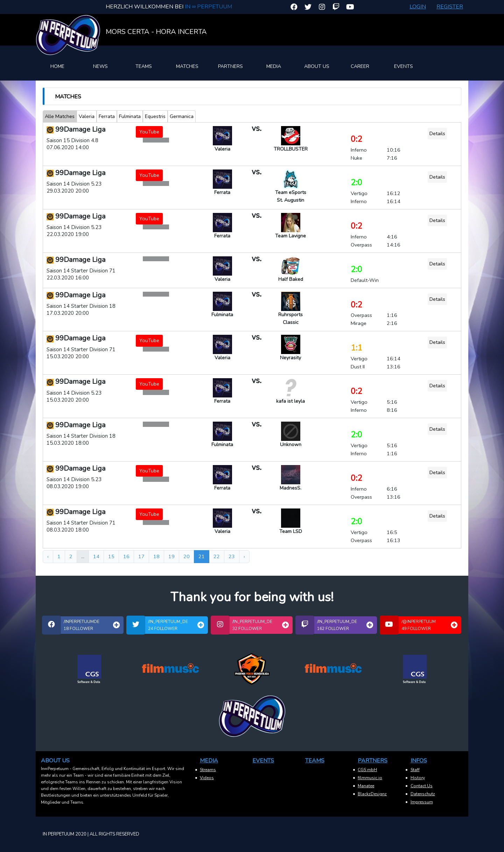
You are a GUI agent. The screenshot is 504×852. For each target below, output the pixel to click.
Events (404, 66)
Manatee (366, 786)
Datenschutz (423, 794)
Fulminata (130, 116)
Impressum (422, 802)
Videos (207, 778)
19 (171, 556)
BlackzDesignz (372, 794)
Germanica (182, 116)
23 (232, 556)
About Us (317, 66)
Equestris (155, 116)
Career (360, 66)
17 (141, 556)
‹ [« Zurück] (48, 556)
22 (217, 556)
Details (437, 133)
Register (450, 7)
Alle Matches (60, 116)
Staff (415, 770)
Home (57, 66)
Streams (208, 770)
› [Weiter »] (244, 556)
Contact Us (422, 786)
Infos (419, 761)
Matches (187, 66)
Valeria (87, 116)
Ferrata (107, 116)
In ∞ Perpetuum (208, 7)
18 (156, 556)
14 (96, 556)
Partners (230, 66)
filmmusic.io (370, 778)
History (418, 778)
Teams (144, 66)
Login (418, 7)
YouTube (149, 132)
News (100, 66)
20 (187, 556)
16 (126, 556)
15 (111, 556)
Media (274, 66)
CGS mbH (367, 770)
